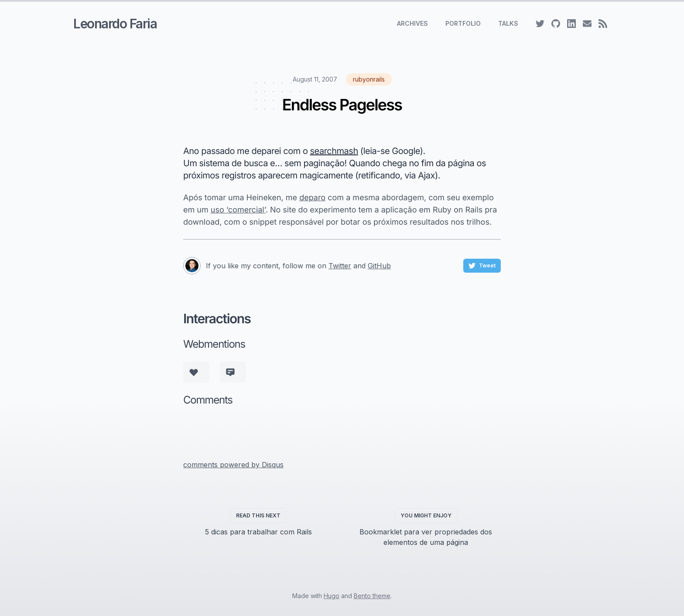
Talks (508, 23)
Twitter (340, 266)
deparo (312, 198)
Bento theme (372, 596)
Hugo (332, 596)
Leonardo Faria (115, 24)
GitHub (379, 266)
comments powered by (233, 465)
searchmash (334, 151)
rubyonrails (369, 79)
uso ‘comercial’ (238, 210)
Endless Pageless (342, 105)
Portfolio (463, 23)
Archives (412, 23)
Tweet (482, 266)
